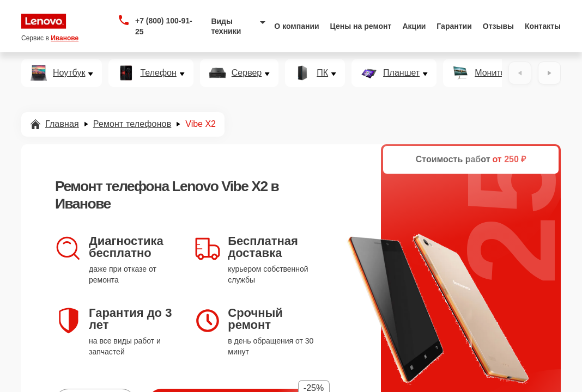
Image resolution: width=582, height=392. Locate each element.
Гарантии (454, 26)
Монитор (492, 73)
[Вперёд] (549, 73)
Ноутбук (69, 73)
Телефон (158, 73)
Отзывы (498, 26)
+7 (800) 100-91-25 (164, 26)
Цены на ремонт (361, 26)
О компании (296, 26)
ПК (322, 73)
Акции (414, 26)
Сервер (247, 73)
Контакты (543, 26)
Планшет (401, 73)
